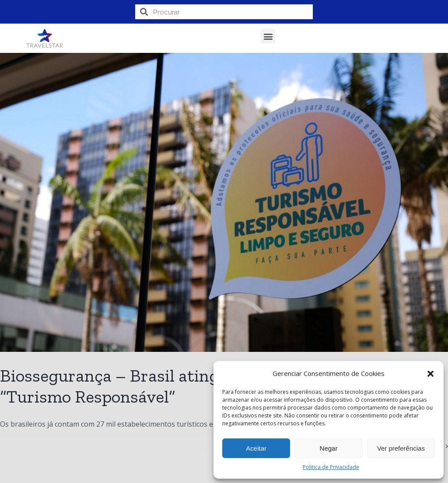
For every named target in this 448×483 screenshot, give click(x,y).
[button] (430, 374)
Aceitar (256, 448)
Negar (329, 448)
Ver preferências (401, 448)
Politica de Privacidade (331, 467)
